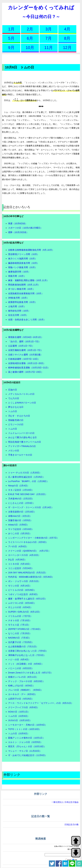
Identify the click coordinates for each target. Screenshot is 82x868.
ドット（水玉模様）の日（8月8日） (26, 664)
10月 (30, 48)
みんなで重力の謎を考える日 (22, 437)
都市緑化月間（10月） (19, 311)
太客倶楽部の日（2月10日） (22, 512)
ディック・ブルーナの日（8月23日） (26, 681)
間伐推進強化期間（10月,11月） (24, 285)
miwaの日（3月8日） (19, 525)
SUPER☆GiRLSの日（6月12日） (25, 612)
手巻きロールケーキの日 (20, 455)
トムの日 (13, 411)
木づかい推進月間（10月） (21, 289)
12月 (67, 48)
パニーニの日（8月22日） (21, 668)
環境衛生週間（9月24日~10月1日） (26, 337)
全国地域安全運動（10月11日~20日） (27, 363)
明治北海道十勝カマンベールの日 (25, 442)
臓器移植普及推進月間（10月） (24, 263)
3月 (49, 29)
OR (76, 860)
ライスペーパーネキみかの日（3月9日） (28, 542)
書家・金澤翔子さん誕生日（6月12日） (28, 599)
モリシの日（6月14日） (20, 586)
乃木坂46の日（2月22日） (21, 499)
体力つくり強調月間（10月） (23, 259)
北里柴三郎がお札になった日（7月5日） (28, 651)
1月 (11, 29)
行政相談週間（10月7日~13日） (24, 359)
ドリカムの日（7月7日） (20, 616)
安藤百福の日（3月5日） (20, 520)
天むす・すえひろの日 (19, 416)
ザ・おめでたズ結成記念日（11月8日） (28, 755)
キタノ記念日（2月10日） (21, 490)
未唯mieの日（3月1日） (20, 516)
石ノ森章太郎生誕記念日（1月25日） (26, 477)
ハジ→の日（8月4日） (19, 659)
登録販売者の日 (16, 420)
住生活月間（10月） (18, 315)
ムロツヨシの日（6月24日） (22, 603)
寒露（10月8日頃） (18, 223)
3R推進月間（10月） (18, 298)
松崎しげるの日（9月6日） (21, 686)
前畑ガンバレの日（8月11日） (23, 677)
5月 (11, 38)
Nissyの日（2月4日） (19, 486)
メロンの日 (14, 451)
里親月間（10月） (17, 276)
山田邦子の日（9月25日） (21, 699)
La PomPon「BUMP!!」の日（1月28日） (28, 481)
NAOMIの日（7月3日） (20, 638)
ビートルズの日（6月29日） (22, 590)
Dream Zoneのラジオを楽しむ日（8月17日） (30, 673)
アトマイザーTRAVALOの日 (22, 446)
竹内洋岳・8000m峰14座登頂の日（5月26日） (31, 577)
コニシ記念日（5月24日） (21, 568)
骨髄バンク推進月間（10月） (23, 267)
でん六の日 (14, 398)
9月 (11, 48)
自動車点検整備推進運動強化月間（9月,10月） (31, 250)
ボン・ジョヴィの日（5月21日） (24, 581)
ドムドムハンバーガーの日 (21, 433)
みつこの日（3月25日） (20, 533)
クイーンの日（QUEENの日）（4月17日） (29, 551)
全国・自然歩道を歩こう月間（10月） (27, 320)
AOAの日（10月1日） (19, 712)
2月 (30, 29)
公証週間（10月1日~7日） (21, 346)
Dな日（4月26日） (17, 560)
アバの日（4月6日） (18, 546)
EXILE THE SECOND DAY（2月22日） (28, 494)
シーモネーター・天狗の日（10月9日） (28, 725)
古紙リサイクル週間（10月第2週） (25, 355)
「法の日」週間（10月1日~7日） (24, 341)
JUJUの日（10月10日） (20, 720)
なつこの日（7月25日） (20, 633)
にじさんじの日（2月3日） (21, 503)
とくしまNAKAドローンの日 (22, 403)
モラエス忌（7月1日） (19, 625)
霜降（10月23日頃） (18, 232)
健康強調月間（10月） (19, 272)
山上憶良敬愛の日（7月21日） (23, 647)
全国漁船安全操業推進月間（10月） (26, 293)
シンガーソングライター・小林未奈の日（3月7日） (34, 538)
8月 (67, 38)
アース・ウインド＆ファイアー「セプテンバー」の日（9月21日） (41, 703)
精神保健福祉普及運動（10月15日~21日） (29, 368)
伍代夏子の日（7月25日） (21, 642)
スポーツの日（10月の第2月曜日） (25, 228)
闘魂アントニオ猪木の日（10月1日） (26, 738)
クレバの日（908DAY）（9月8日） (26, 690)
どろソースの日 (16, 424)
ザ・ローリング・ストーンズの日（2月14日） (31, 507)
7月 (49, 38)
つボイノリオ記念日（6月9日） (24, 594)
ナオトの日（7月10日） (20, 620)
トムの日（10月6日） (19, 716)
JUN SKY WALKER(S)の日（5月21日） (28, 573)
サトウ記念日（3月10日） (21, 529)
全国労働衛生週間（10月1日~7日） (26, 350)
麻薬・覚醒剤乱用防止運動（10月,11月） (29, 280)
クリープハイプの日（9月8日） (24, 707)
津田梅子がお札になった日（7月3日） (27, 655)
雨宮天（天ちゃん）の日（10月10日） (27, 746)
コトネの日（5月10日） (20, 564)
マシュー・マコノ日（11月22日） (25, 751)
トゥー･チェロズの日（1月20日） (25, 473)
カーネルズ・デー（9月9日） (23, 694)
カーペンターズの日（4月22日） (24, 555)
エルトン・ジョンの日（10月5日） (25, 742)
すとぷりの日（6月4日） (20, 607)
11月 (49, 48)
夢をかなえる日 (16, 407)
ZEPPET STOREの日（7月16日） (25, 629)
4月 (67, 29)
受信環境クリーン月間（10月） (24, 254)
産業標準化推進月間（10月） (23, 302)
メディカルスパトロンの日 (21, 394)
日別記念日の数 (72, 825)
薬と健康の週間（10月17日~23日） (26, 372)
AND (69, 860)
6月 (30, 38)
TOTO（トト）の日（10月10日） (25, 729)
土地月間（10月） (17, 306)
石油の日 (13, 390)
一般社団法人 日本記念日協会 (65, 802)
